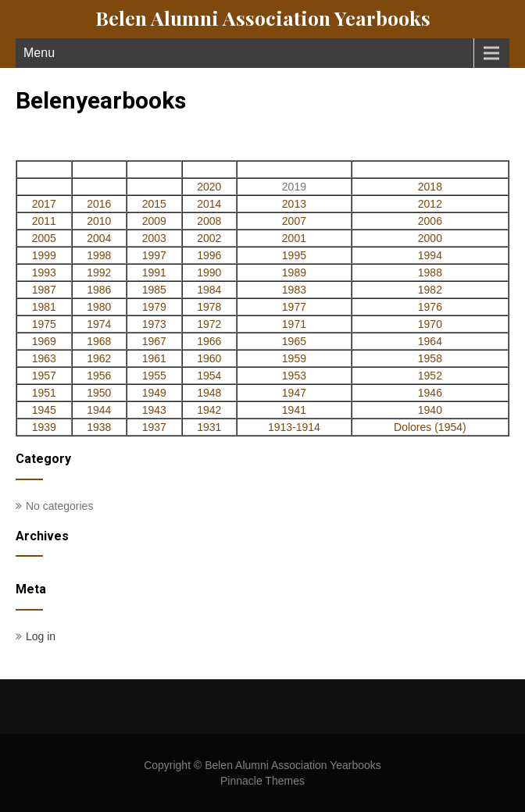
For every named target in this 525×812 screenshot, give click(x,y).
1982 (430, 290)
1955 (154, 376)
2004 (99, 238)
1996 (209, 255)
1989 (294, 272)
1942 (209, 410)
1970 (430, 324)
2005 (44, 238)
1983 (294, 290)
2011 (44, 221)
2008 (209, 221)
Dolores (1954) (430, 427)
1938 (99, 427)
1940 (430, 410)
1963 (44, 358)
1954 (209, 376)
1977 (294, 307)
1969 (44, 341)
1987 (44, 290)
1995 (294, 255)
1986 (99, 290)
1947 (294, 393)
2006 (430, 221)
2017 (44, 204)
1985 (154, 290)
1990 (209, 272)
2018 (430, 187)
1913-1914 (294, 427)
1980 (99, 307)
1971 (294, 324)
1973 (154, 324)
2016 (99, 204)
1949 (154, 393)
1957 (44, 376)
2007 (294, 221)
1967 (154, 341)
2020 (209, 187)
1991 (154, 272)
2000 (430, 238)
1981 (44, 307)
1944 (99, 410)
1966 (209, 341)
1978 (209, 307)
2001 (294, 238)
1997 (154, 255)
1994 (430, 255)
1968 (99, 341)
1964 (430, 341)
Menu (39, 53)
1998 (99, 255)
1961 (154, 358)
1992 (99, 272)
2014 (209, 204)
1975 (44, 324)
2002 (209, 238)
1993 (44, 272)
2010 (99, 221)
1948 (209, 393)
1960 (209, 358)
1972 (209, 324)
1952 (430, 376)
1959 (294, 358)
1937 (154, 427)
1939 (44, 427)
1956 (99, 376)
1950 (99, 393)
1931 (209, 427)
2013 (294, 204)
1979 (154, 307)
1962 (99, 358)
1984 (209, 290)
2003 (154, 238)
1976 (430, 307)
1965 (294, 341)
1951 (44, 393)
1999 (44, 255)
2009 (154, 221)
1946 (430, 393)
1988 (430, 272)
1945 (44, 410)
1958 (430, 358)
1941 (294, 410)
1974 (99, 324)
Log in (41, 636)
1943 (154, 410)
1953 (294, 376)
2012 (430, 204)
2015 (154, 204)
